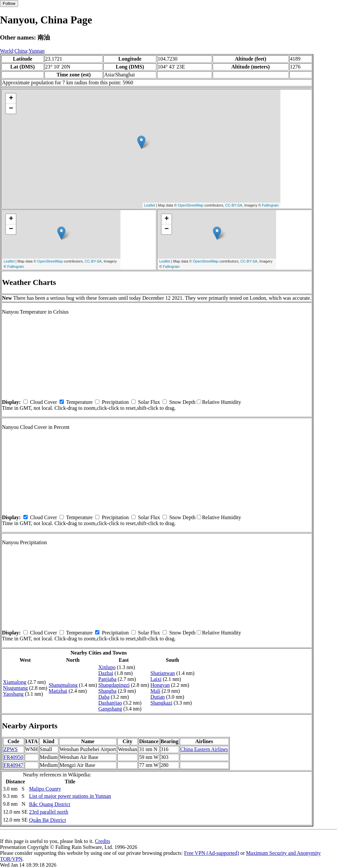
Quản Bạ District (47, 820)
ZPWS (11, 749)
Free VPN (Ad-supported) (211, 853)
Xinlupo (107, 667)
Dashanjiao (110, 703)
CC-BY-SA (234, 205)
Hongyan (160, 685)
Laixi (156, 679)
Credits (102, 841)
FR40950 (13, 757)
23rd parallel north (49, 812)
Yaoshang (13, 694)
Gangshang (110, 709)
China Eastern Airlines (204, 749)
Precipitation (115, 402)
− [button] (11, 109)
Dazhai (106, 673)
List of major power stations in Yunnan (70, 796)
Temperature (79, 402)
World (7, 51)
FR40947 (13, 765)
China (21, 51)
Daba (104, 697)
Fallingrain (270, 205)
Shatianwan (163, 673)
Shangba (107, 691)
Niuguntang (15, 688)
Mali (155, 691)
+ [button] (11, 98)
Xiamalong (15, 682)
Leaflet (150, 205)
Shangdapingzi (114, 685)
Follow (9, 3)
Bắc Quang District (50, 804)
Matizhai (58, 691)
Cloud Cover (43, 402)
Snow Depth (182, 402)
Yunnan (37, 51)
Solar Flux (149, 402)
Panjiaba (107, 679)
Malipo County (45, 789)
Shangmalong (63, 685)
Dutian (158, 697)
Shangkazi (161, 703)
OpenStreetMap (191, 205)
